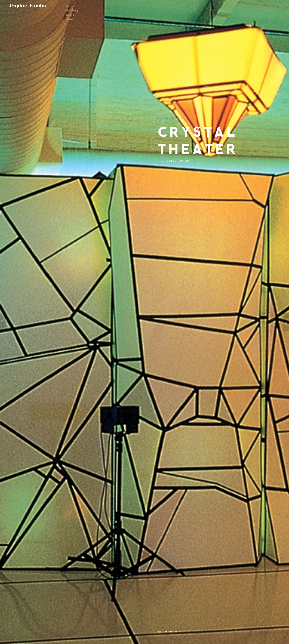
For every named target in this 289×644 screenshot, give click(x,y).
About (71, 6)
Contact (72, 19)
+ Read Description (173, 161)
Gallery (72, 10)
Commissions (170, 118)
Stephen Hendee (28, 5)
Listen (71, 15)
